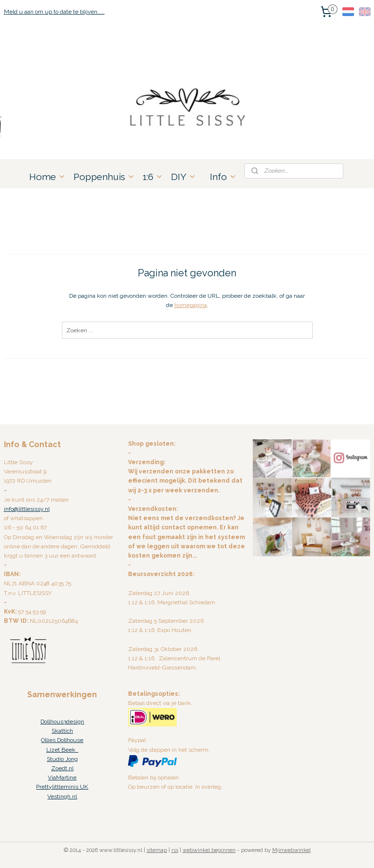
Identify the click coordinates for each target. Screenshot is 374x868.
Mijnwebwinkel (291, 850)
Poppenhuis (104, 177)
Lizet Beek (62, 750)
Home (47, 177)
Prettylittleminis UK (62, 787)
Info (223, 177)
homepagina (191, 305)
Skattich (62, 731)
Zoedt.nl (62, 768)
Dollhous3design (62, 722)
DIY (184, 177)
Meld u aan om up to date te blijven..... (54, 12)
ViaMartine (62, 778)
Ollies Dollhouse (62, 740)
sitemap (157, 850)
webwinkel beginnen (209, 850)
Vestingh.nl (62, 796)
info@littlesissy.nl (27, 509)
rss (175, 850)
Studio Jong (62, 759)
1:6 (153, 177)
